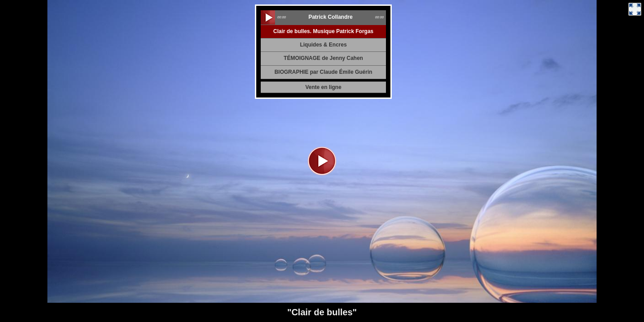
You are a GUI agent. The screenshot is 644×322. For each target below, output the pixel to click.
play (268, 17)
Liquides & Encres (324, 45)
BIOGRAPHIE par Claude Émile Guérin (324, 72)
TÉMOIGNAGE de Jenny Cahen (323, 58)
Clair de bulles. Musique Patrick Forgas (323, 31)
